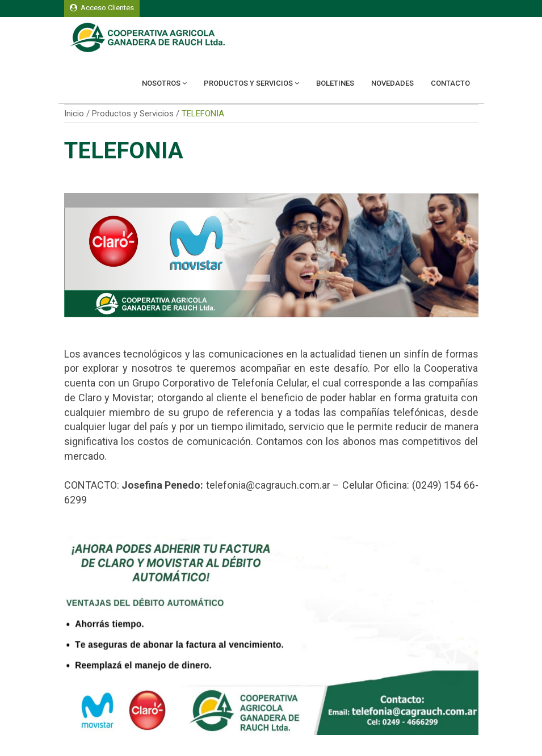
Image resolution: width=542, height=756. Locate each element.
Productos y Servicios (251, 83)
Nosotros (164, 83)
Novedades (392, 83)
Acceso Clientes (102, 8)
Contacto (450, 83)
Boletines (335, 83)
